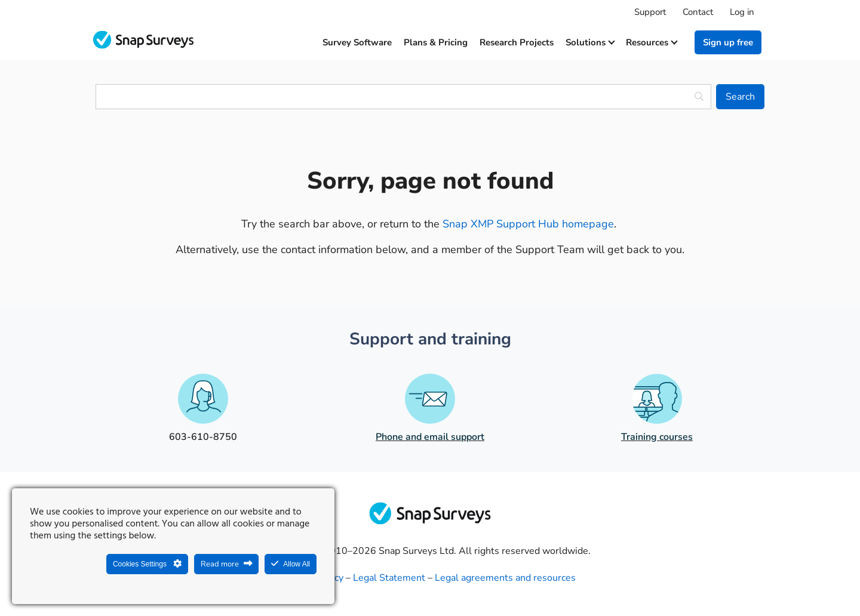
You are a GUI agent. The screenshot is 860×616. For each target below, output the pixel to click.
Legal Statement (389, 578)
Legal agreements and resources (505, 578)
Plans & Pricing (436, 42)
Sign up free (728, 42)
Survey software (357, 42)
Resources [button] (651, 42)
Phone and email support (430, 437)
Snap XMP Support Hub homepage (528, 224)
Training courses (657, 437)
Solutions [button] (590, 42)
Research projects (517, 42)
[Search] (740, 97)
